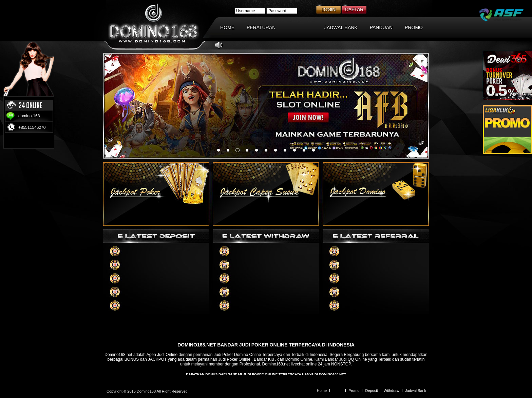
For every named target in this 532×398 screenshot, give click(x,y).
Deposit (371, 391)
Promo (354, 391)
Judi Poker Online (234, 359)
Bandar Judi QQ (339, 359)
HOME (227, 27)
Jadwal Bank (416, 391)
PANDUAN (381, 27)
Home (322, 391)
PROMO (414, 27)
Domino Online (299, 359)
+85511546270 (32, 127)
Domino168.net (118, 355)
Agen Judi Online (162, 355)
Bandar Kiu (264, 359)
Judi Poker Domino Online (237, 355)
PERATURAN (261, 27)
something (218, 150)
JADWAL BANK (341, 27)
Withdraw (392, 391)
